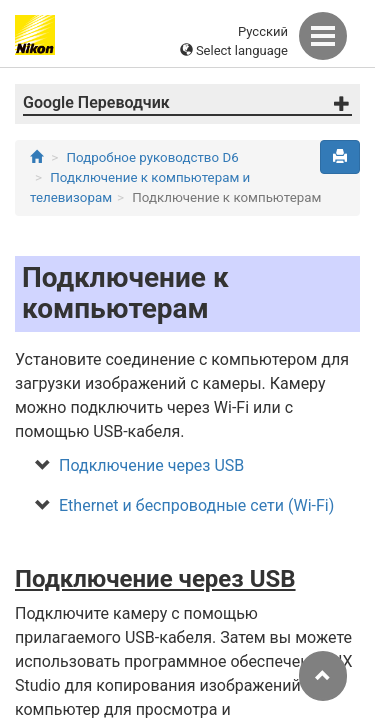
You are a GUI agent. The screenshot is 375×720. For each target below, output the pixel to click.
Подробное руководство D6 (153, 157)
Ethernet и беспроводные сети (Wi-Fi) (196, 505)
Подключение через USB (151, 465)
